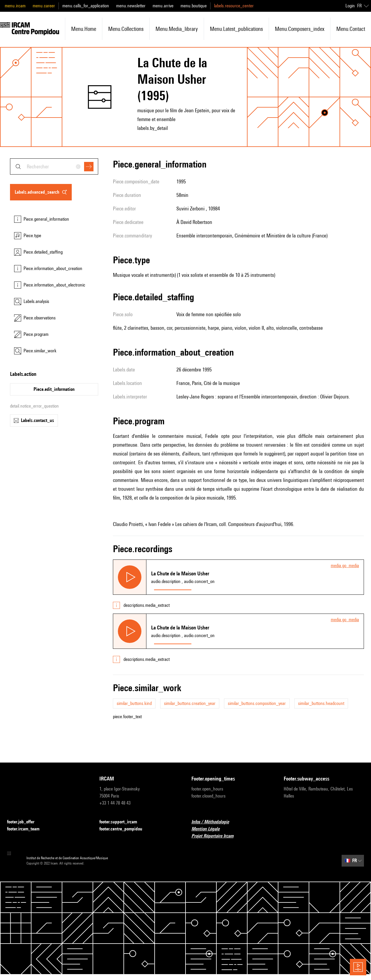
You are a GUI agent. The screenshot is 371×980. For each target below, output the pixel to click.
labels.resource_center (234, 6)
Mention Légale (209, 829)
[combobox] (54, 166)
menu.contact (351, 29)
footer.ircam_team (27, 829)
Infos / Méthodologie (214, 822)
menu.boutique (194, 6)
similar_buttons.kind (134, 703)
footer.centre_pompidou (124, 829)
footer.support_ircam (122, 822)
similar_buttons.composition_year (257, 703)
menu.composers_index (300, 29)
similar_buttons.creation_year (190, 703)
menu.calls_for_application (86, 6)
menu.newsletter (131, 6)
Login (350, 6)
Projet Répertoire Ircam (216, 836)
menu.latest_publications (236, 29)
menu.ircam (15, 6)
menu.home (84, 29)
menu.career (44, 6)
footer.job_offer (24, 822)
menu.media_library (177, 29)
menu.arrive (163, 6)
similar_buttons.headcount (321, 703)
